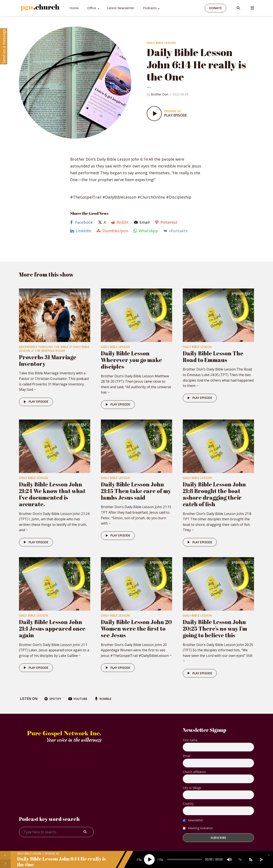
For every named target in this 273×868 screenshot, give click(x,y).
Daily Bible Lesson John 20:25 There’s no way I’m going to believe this (215, 629)
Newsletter (193, 820)
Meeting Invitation (198, 828)
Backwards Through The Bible (44, 347)
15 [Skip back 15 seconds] (138, 860)
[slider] (185, 859)
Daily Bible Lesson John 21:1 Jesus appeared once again (52, 629)
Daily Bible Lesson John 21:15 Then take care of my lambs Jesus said (136, 491)
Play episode (35, 402)
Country (188, 804)
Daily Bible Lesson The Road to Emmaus (213, 357)
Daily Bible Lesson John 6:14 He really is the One (61, 862)
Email (187, 756)
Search (85, 832)
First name (190, 740)
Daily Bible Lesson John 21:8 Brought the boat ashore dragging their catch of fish (214, 494)
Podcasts (150, 8)
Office (92, 8)
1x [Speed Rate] (240, 859)
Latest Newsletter (121, 8)
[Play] (149, 859)
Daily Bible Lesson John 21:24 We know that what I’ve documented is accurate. (52, 494)
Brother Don (160, 94)
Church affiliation (194, 772)
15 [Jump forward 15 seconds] (160, 860)
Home (74, 8)
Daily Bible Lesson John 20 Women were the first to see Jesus (136, 629)
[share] (261, 859)
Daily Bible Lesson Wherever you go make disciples (131, 360)
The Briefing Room (50, 351)
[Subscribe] (251, 859)
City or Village (192, 788)
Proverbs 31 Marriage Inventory (48, 360)
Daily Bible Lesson (161, 43)
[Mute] (229, 859)
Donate (216, 8)
